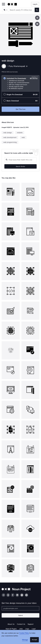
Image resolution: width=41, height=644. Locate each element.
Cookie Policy (24, 633)
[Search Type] (5, 10)
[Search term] (22, 10)
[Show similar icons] (37, 24)
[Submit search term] (37, 10)
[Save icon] (37, 18)
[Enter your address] (20, 608)
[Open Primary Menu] (3, 4)
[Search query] (20, 160)
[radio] (20, 83)
